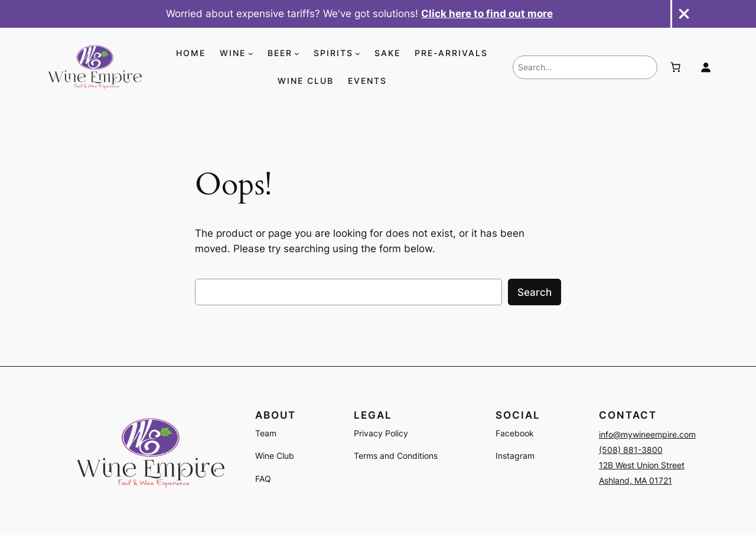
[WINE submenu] (251, 53)
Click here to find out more (487, 14)
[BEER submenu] (297, 53)
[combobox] (585, 67)
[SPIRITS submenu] (358, 53)
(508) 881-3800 (631, 450)
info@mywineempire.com (647, 434)
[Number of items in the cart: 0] (675, 67)
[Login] (706, 67)
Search (535, 292)
